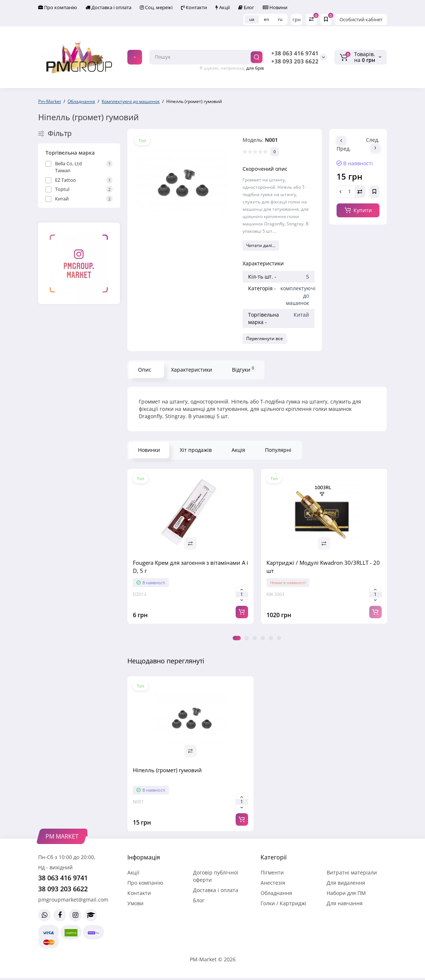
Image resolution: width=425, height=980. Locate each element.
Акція (238, 450)
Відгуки (243, 369)
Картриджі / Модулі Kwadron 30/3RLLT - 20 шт (323, 567)
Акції (223, 7)
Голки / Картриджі (284, 903)
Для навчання (345, 903)
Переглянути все (265, 338)
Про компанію (58, 7)
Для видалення (346, 883)
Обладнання (276, 893)
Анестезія (273, 883)
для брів (255, 68)
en (266, 19)
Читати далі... (261, 245)
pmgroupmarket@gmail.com (73, 900)
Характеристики (192, 370)
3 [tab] (255, 638)
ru (280, 19)
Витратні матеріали (352, 872)
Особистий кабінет (361, 19)
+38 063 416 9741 (295, 53)
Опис (145, 370)
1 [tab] (237, 638)
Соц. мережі (156, 7)
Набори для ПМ (346, 893)
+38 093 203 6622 (295, 61)
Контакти (194, 7)
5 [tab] (271, 638)
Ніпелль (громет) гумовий (167, 770)
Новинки (149, 450)
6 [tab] (279, 638)
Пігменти (272, 872)
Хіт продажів (196, 450)
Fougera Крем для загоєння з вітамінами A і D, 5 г (190, 567)
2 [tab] (247, 638)
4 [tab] (263, 638)
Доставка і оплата (108, 7)
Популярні (278, 450)
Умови (135, 903)
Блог (246, 7)
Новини (275, 7)
